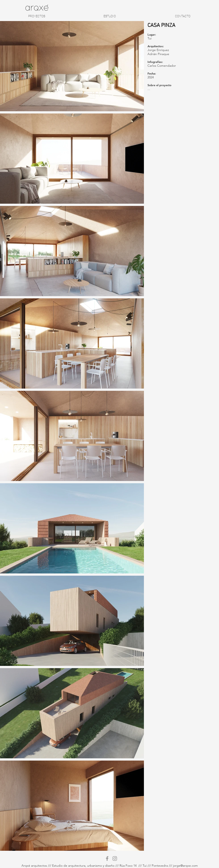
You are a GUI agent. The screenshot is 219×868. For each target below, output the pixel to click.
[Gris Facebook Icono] (107, 858)
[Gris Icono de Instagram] (115, 858)
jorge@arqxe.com (185, 866)
